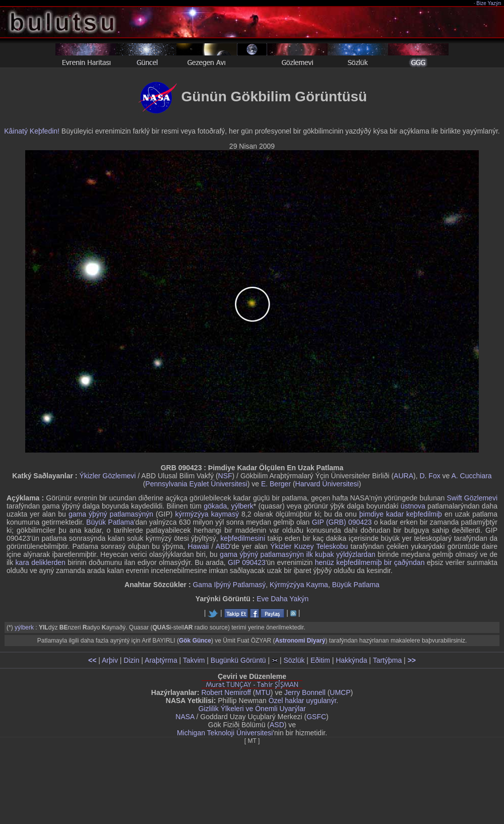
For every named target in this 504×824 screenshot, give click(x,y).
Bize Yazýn (489, 3)
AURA (403, 476)
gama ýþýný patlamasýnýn (111, 514)
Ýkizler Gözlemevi (107, 476)
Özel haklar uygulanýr (303, 701)
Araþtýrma (161, 660)
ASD (277, 725)
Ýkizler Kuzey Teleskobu (309, 546)
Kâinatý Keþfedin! (32, 131)
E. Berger (276, 484)
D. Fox (430, 476)
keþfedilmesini (243, 538)
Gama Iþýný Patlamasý (229, 585)
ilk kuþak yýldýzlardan (340, 554)
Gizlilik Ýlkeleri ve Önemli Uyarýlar (252, 709)
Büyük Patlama (110, 522)
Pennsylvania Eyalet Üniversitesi (196, 484)
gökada (215, 506)
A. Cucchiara (471, 476)
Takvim (194, 660)
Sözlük (294, 660)
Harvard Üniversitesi (327, 484)
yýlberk (242, 506)
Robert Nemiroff (226, 692)
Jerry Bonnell (305, 692)
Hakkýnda (351, 660)
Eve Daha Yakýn (282, 599)
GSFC (316, 717)
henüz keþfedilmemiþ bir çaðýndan (370, 562)
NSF (225, 476)
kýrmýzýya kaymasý (207, 514)
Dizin (131, 660)
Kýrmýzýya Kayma (299, 585)
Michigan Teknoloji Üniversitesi (225, 733)
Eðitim (320, 660)
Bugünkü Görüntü (238, 660)
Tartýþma (388, 660)
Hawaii (198, 546)
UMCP (340, 692)
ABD (223, 546)
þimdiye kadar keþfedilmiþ (401, 514)
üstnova (413, 506)
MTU (263, 692)
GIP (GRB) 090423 (342, 522)
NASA (185, 717)
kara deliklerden (41, 562)
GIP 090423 (247, 562)
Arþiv (110, 660)
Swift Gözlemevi (472, 498)
